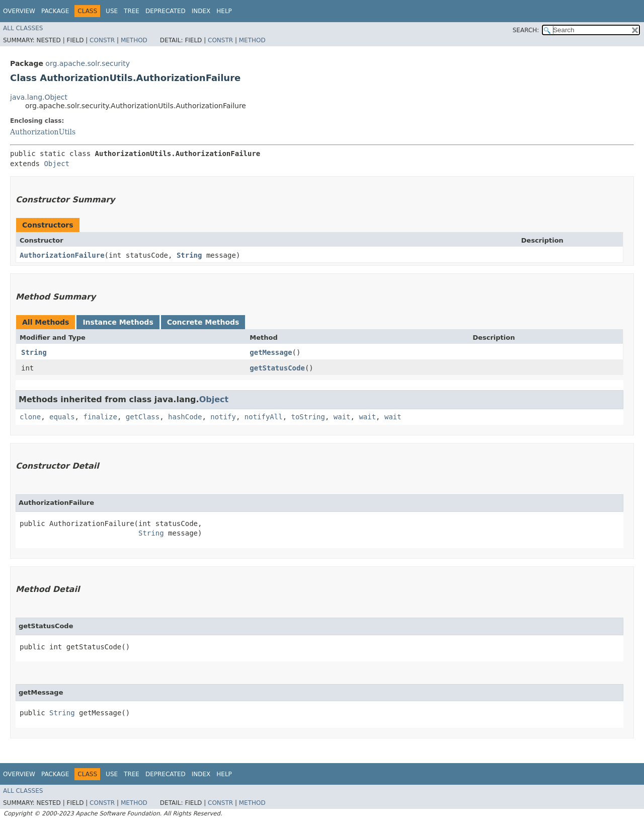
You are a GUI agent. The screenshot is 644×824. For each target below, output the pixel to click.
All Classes (23, 28)
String (189, 255)
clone (30, 417)
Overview (19, 11)
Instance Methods (118, 322)
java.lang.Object (39, 97)
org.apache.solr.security (88, 63)
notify (223, 417)
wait (342, 417)
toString (308, 417)
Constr (102, 40)
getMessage (271, 352)
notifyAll (264, 417)
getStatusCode (277, 368)
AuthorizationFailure (62, 255)
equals (62, 417)
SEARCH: (526, 30)
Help (224, 11)
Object (57, 164)
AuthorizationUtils (43, 132)
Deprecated (166, 11)
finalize (100, 417)
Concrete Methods (203, 322)
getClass (143, 417)
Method (134, 40)
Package (55, 11)
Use (112, 11)
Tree (132, 11)
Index (201, 11)
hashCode (185, 417)
